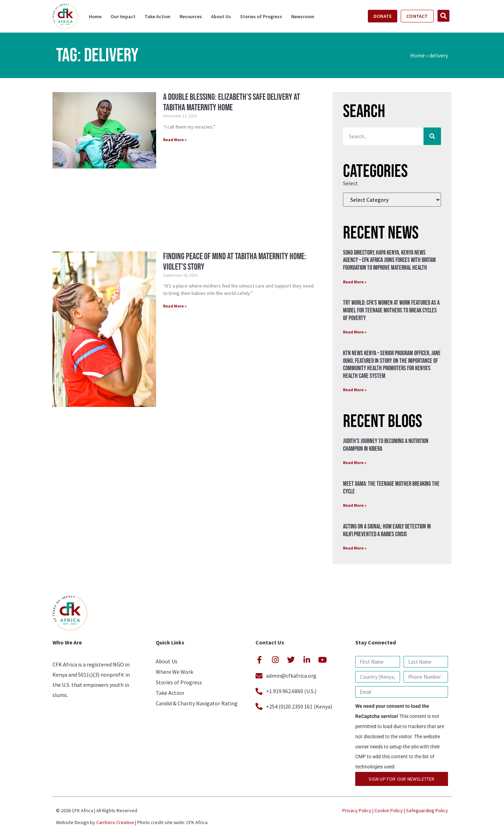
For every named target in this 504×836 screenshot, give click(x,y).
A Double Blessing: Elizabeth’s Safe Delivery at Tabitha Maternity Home (232, 102)
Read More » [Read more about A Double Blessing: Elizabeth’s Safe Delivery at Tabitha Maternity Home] (175, 140)
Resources (191, 16)
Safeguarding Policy (427, 810)
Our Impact (123, 16)
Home (95, 16)
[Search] (432, 136)
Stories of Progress (261, 16)
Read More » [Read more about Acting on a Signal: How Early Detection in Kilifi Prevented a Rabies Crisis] (355, 548)
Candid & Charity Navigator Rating (197, 703)
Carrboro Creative (115, 822)
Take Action (157, 16)
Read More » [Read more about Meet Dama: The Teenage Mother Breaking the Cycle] (355, 505)
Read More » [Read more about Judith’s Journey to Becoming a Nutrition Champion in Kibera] (355, 462)
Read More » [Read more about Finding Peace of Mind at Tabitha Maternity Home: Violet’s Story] (175, 306)
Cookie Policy (389, 810)
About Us (221, 16)
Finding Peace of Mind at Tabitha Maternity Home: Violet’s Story (235, 262)
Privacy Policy (357, 810)
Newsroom (303, 16)
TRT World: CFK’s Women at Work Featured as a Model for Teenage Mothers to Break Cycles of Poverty (391, 310)
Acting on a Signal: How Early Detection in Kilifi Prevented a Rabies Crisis (387, 530)
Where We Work (174, 672)
